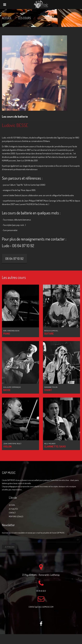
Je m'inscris (10, 547)
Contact (12, 513)
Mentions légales (16, 516)
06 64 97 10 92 (14, 258)
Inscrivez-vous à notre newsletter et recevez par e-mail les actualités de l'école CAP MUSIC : (34, 533)
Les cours (25, 18)
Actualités (13, 509)
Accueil (7, 18)
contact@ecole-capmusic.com (41, 607)
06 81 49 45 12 (41, 591)
